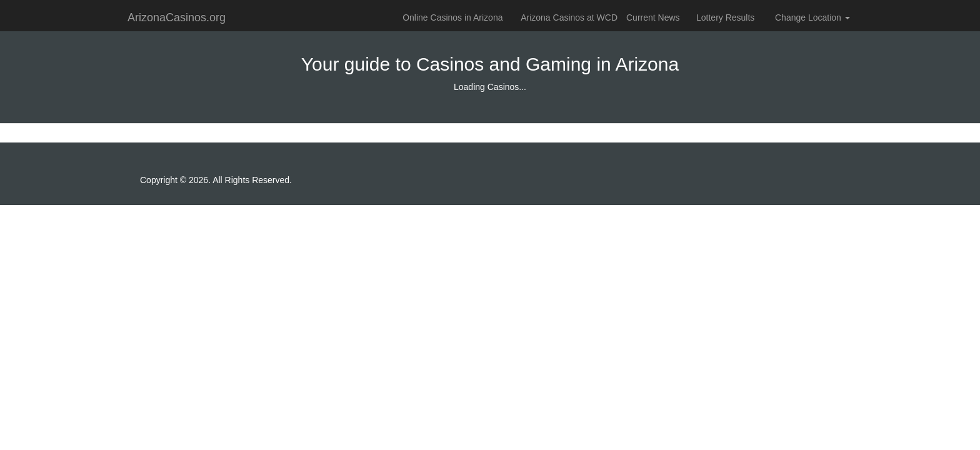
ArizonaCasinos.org (177, 17)
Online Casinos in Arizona (452, 17)
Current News (653, 17)
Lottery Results (725, 17)
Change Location (812, 17)
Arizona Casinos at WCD (569, 17)
